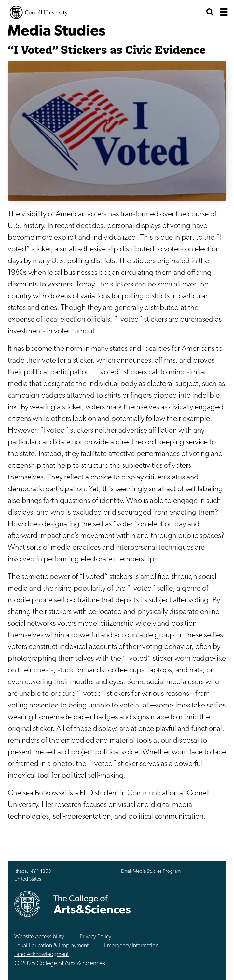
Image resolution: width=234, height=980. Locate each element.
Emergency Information (131, 946)
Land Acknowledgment (41, 955)
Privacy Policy (96, 937)
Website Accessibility (39, 937)
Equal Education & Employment (51, 946)
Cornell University (39, 12)
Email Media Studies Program (151, 872)
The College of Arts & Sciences (92, 904)
